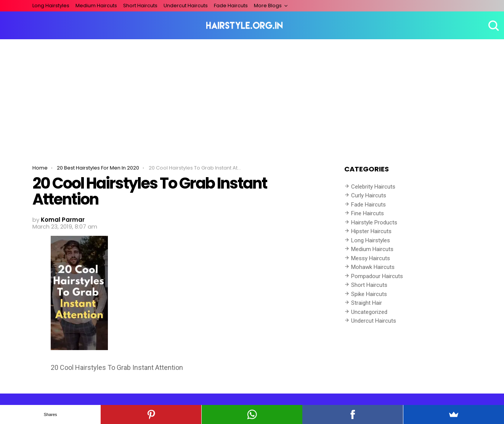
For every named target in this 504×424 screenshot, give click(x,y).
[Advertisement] (252, 96)
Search (493, 26)
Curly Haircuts (369, 195)
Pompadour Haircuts (377, 276)
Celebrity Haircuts (373, 187)
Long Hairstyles (51, 6)
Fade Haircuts (231, 6)
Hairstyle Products (374, 222)
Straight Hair (367, 303)
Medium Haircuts (96, 6)
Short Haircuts (140, 6)
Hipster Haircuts (371, 231)
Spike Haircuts (369, 294)
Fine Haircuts (368, 213)
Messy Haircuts (371, 258)
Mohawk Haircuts (373, 267)
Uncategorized (369, 312)
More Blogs (268, 6)
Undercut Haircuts (186, 6)
